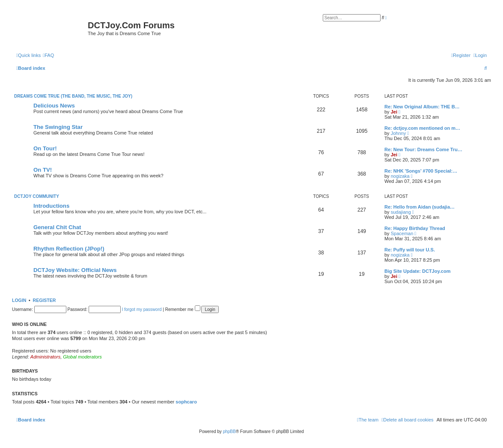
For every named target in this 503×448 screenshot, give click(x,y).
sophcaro (186, 402)
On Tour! (45, 148)
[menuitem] (48, 55)
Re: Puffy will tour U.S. (410, 250)
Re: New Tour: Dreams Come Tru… (423, 149)
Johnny (398, 133)
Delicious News (54, 106)
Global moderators (82, 357)
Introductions (51, 206)
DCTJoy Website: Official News (75, 270)
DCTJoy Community (37, 196)
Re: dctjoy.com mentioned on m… (422, 128)
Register (45, 300)
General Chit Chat (57, 227)
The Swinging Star (58, 127)
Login (19, 300)
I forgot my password (142, 309)
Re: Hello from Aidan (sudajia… (420, 207)
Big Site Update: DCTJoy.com (417, 271)
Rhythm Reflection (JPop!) (69, 249)
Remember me (183, 309)
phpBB (229, 432)
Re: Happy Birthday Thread (415, 228)
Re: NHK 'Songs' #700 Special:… (421, 171)
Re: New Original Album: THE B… (422, 107)
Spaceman (402, 233)
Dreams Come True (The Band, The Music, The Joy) (73, 96)
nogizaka (400, 176)
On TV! (43, 170)
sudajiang (401, 212)
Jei (394, 112)
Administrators (45, 357)
